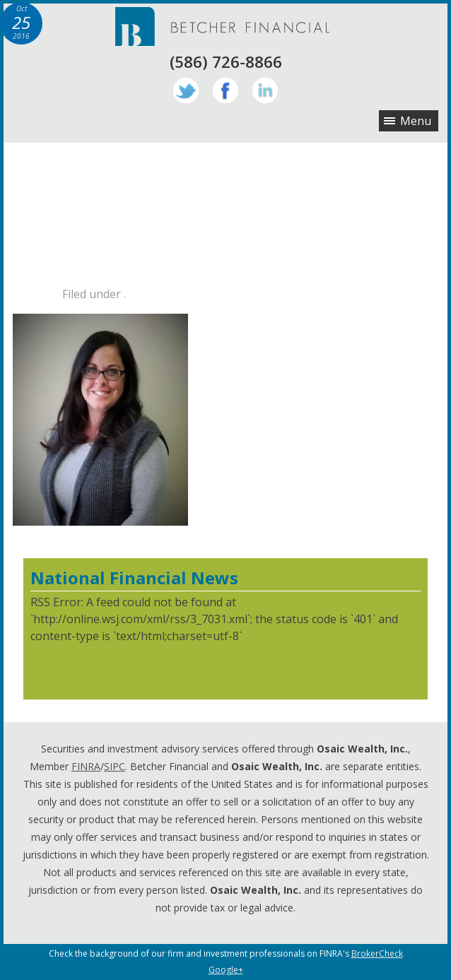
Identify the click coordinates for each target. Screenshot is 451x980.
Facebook (225, 90)
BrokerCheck (377, 954)
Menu (416, 121)
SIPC (115, 766)
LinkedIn (265, 90)
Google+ (226, 970)
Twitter (186, 90)
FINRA (86, 766)
